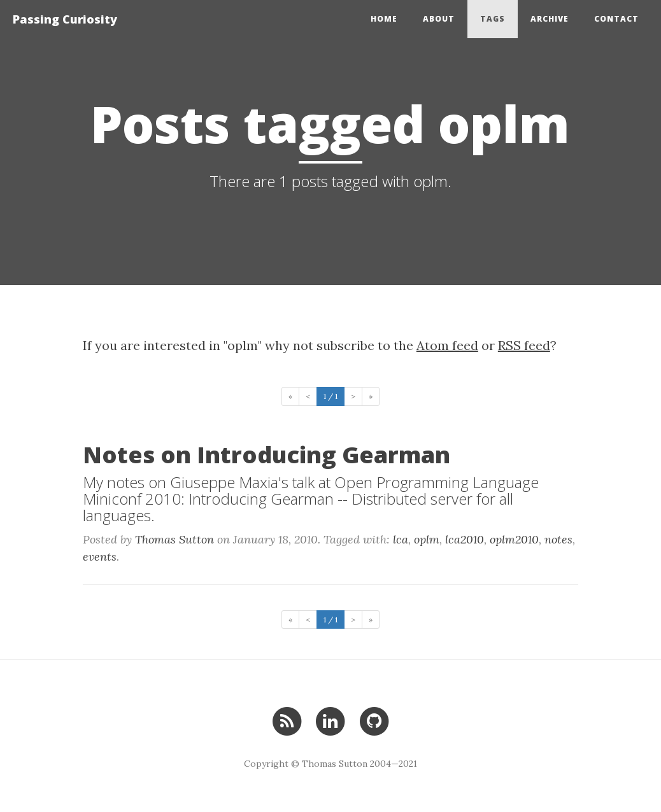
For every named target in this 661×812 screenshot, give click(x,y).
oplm (427, 539)
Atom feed (447, 345)
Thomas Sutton (174, 539)
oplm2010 (514, 539)
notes (558, 539)
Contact (616, 19)
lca (401, 539)
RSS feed (524, 345)
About (439, 19)
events (100, 556)
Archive (550, 19)
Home (384, 19)
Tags (493, 19)
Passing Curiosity (65, 19)
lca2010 (465, 539)
